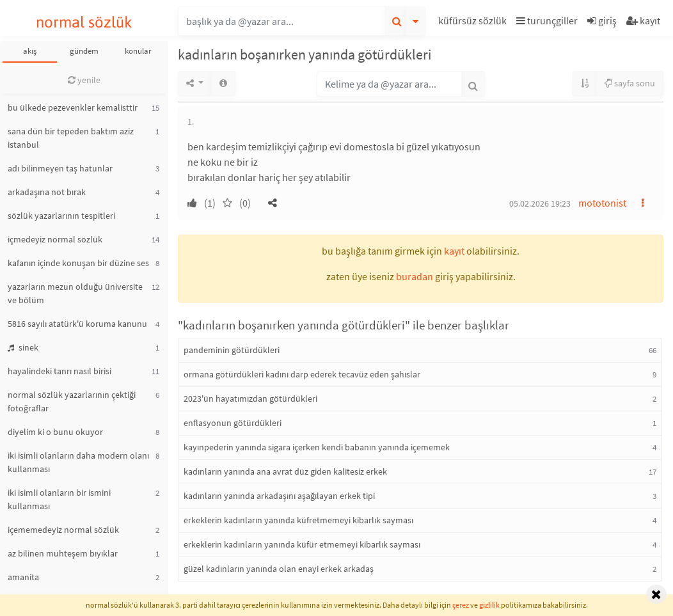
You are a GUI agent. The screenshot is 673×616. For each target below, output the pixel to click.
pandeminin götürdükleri (232, 350)
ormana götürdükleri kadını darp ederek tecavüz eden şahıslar (302, 374)
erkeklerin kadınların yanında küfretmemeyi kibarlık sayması (298, 520)
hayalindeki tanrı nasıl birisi (59, 371)
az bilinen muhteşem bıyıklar (63, 553)
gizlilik (489, 605)
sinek (23, 347)
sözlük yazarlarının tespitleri (61, 216)
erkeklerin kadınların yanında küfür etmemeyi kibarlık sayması (302, 544)
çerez (461, 605)
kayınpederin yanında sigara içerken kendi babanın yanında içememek (317, 447)
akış (30, 51)
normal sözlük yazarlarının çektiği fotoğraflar (72, 401)
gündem (84, 51)
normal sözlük (84, 22)
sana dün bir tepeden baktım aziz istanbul (71, 138)
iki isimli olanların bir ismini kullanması (59, 499)
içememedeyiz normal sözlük (63, 530)
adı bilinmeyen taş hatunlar (60, 168)
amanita (23, 577)
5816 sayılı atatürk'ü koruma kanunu (77, 324)
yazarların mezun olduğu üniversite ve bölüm (75, 293)
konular (138, 51)
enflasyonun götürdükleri (233, 423)
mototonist (602, 203)
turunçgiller (547, 20)
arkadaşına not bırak (47, 192)
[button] (474, 23)
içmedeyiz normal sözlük (55, 239)
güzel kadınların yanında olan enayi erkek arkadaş (279, 569)
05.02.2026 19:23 (540, 203)
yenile (84, 80)
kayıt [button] (454, 251)
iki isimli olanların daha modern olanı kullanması (78, 462)
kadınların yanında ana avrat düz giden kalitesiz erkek (285, 471)
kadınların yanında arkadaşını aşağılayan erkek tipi (279, 496)
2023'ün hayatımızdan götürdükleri (250, 399)
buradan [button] (415, 276)
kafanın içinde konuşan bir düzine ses (78, 263)
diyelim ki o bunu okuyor (55, 432)
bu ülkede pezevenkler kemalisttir (73, 107)
